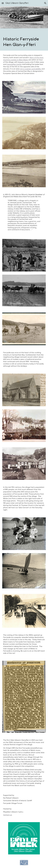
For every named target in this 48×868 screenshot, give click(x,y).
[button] (3, 3)
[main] (24, 39)
